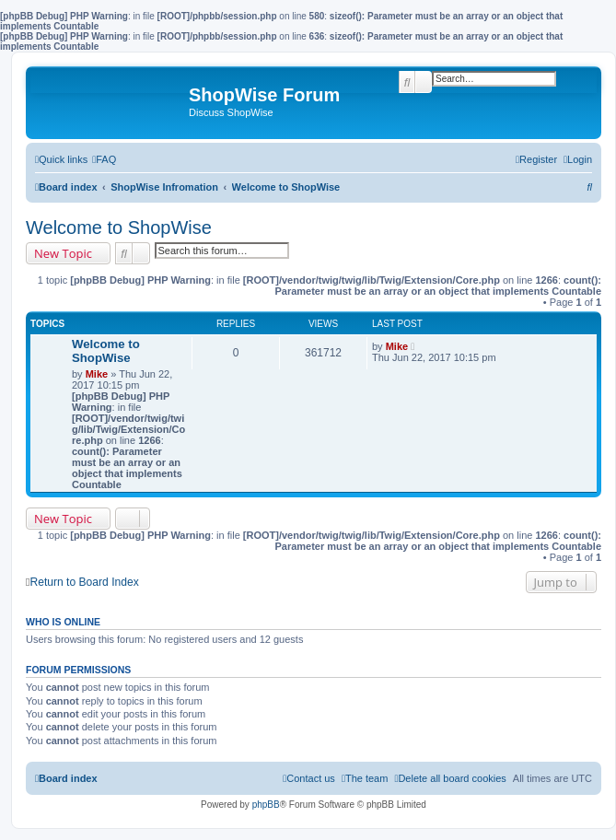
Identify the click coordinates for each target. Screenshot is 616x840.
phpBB (266, 805)
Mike (97, 374)
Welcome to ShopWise (119, 227)
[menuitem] (104, 159)
